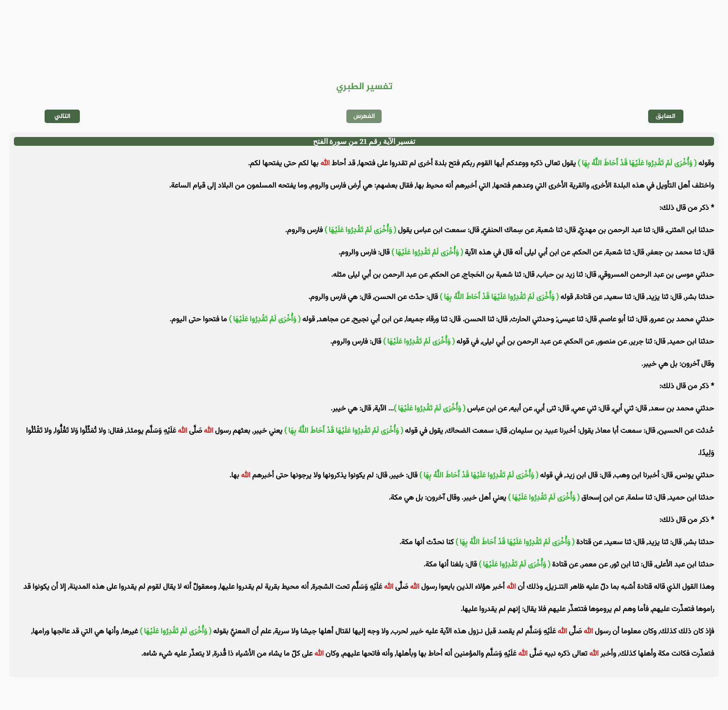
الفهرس (364, 116)
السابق (666, 116)
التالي (62, 116)
